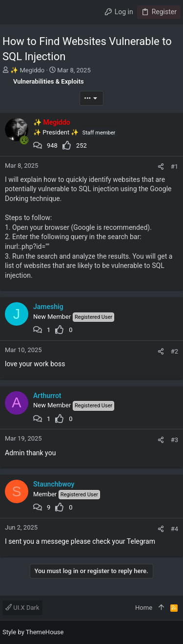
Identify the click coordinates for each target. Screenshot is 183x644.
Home (144, 608)
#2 (174, 351)
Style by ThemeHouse (33, 632)
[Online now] (24, 140)
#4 (174, 529)
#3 (174, 440)
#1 (174, 167)
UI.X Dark (22, 608)
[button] (12, 12)
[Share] (161, 167)
